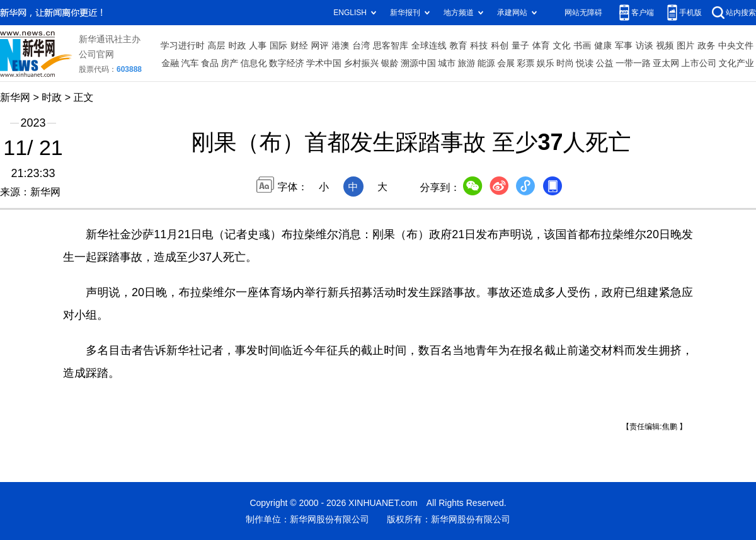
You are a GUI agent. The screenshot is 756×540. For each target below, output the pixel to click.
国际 (278, 45)
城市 (447, 63)
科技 (479, 45)
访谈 (644, 45)
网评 (320, 45)
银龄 (390, 63)
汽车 (190, 63)
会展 (506, 63)
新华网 (15, 97)
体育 (541, 45)
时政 (237, 45)
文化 (562, 45)
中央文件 (736, 45)
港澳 (340, 45)
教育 (459, 45)
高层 (217, 45)
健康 (603, 45)
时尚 (565, 63)
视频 (665, 45)
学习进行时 (183, 45)
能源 (486, 63)
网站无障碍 (583, 12)
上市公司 (699, 63)
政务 (706, 45)
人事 (258, 45)
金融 (170, 63)
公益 (605, 63)
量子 (520, 45)
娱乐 (546, 63)
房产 (229, 63)
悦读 (585, 63)
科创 (500, 45)
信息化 (253, 63)
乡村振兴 (361, 63)
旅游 (467, 63)
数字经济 (287, 63)
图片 (685, 45)
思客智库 (391, 45)
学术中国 (324, 63)
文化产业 (736, 63)
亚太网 (666, 63)
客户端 (643, 12)
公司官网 (96, 54)
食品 (210, 63)
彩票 (525, 63)
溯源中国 (418, 63)
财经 (299, 45)
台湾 (361, 45)
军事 (624, 45)
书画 (582, 45)
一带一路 (633, 63)
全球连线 (429, 45)
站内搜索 (741, 12)
